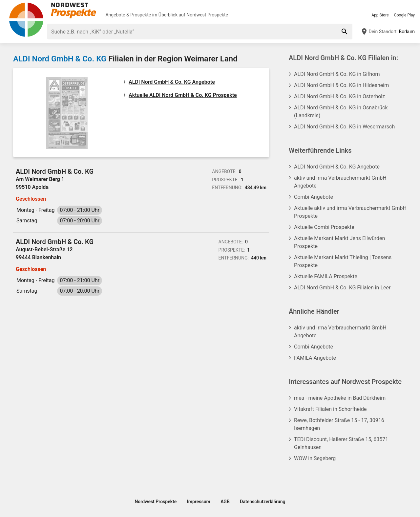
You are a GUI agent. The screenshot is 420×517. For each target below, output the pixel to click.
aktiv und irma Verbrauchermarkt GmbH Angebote (340, 182)
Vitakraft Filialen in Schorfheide (330, 409)
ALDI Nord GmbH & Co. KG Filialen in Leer (342, 288)
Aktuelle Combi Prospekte (324, 227)
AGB (225, 502)
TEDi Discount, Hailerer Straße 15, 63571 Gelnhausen (341, 443)
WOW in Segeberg (315, 458)
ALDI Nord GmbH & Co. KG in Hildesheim (341, 85)
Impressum (199, 502)
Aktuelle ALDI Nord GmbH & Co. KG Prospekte (183, 95)
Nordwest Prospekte (207, 15)
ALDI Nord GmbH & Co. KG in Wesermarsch (344, 127)
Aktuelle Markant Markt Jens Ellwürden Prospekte (339, 242)
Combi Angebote (314, 197)
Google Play (404, 15)
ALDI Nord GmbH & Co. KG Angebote (172, 82)
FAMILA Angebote (315, 358)
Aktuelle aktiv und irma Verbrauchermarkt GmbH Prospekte (350, 212)
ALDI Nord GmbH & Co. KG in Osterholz (339, 96)
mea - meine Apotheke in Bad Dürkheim (340, 398)
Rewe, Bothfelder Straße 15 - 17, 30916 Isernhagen (339, 424)
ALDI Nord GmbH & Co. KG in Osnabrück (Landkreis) (341, 112)
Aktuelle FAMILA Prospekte (326, 276)
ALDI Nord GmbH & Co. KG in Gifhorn (337, 74)
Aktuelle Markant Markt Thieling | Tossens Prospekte (343, 261)
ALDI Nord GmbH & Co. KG (60, 59)
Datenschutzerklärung (262, 502)
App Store (380, 15)
